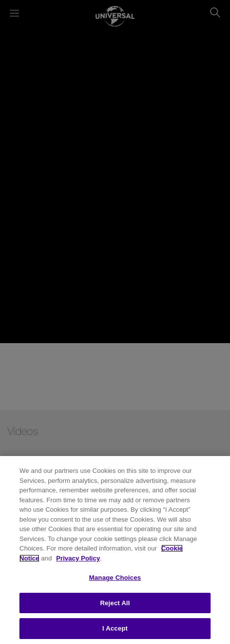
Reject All (115, 603)
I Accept (115, 628)
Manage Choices (115, 578)
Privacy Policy (78, 558)
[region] (115, 550)
